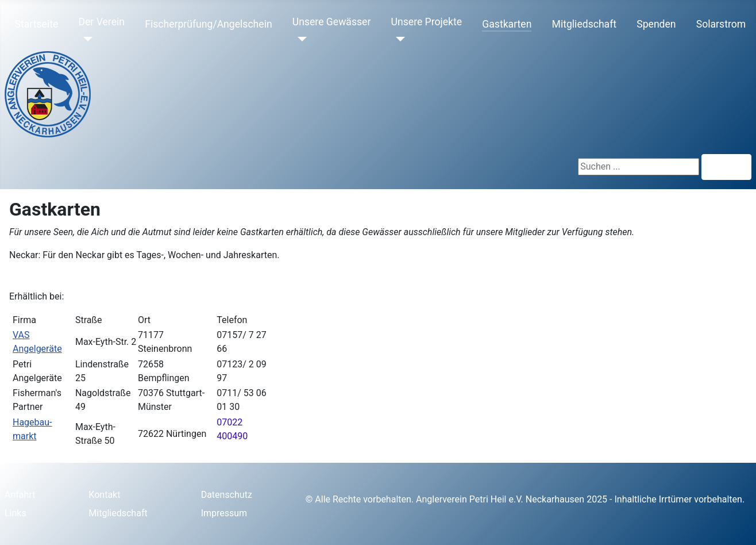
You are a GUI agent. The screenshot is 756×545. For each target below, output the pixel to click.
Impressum (224, 513)
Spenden (656, 24)
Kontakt (104, 495)
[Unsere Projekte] (398, 39)
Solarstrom (721, 24)
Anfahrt (20, 495)
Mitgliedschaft (585, 24)
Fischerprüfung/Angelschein (208, 24)
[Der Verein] (85, 39)
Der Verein (101, 22)
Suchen (726, 167)
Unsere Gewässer (332, 22)
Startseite (37, 24)
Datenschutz (227, 495)
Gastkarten (507, 24)
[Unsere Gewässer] (300, 39)
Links (16, 513)
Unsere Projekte (427, 22)
